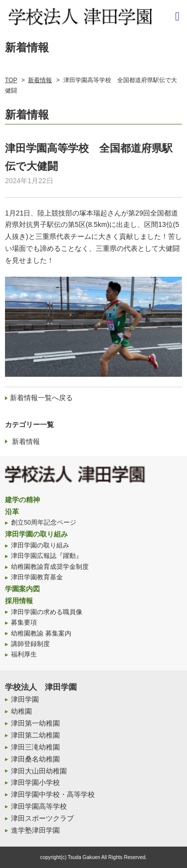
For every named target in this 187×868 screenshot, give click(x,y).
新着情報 (40, 80)
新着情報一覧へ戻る (41, 398)
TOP (11, 80)
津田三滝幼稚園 (35, 747)
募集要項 (24, 623)
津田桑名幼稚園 (35, 759)
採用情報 (19, 601)
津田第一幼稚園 (35, 723)
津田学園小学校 (35, 782)
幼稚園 (21, 711)
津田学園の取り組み (36, 534)
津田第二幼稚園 (35, 735)
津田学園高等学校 (39, 806)
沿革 (12, 512)
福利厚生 (24, 654)
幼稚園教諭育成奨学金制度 (50, 567)
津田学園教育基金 (37, 577)
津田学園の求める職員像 (47, 612)
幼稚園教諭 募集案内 (41, 634)
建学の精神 (22, 500)
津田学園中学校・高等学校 (53, 794)
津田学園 (25, 699)
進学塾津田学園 (35, 830)
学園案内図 (22, 589)
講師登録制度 (30, 644)
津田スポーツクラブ (42, 818)
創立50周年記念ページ (44, 523)
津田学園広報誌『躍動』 (47, 556)
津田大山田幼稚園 (39, 771)
